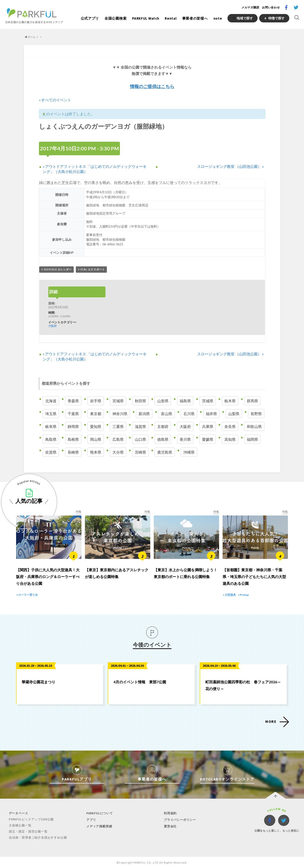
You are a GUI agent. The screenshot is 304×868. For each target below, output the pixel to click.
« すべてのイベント (55, 100)
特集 (79, 512)
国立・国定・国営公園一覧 (28, 831)
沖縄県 (189, 452)
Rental (171, 18)
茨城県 (208, 401)
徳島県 (163, 439)
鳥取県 (51, 439)
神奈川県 (120, 414)
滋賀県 (140, 426)
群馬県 (252, 401)
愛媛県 (208, 439)
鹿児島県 (165, 452)
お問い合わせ (271, 7)
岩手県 (96, 401)
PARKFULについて (100, 814)
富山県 (167, 414)
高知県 (230, 439)
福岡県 (252, 439)
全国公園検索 (115, 18)
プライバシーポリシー (180, 820)
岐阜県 (51, 426)
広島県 (118, 439)
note (218, 18)
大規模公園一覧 (20, 826)
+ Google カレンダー (56, 270)
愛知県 (96, 426)
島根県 (73, 439)
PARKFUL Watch (146, 18)
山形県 (163, 401)
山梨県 (234, 414)
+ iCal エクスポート (91, 270)
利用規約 (170, 814)
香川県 (185, 439)
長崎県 (73, 452)
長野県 (256, 414)
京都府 (163, 426)
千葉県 (73, 414)
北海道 (51, 401)
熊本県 (96, 452)
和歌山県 (254, 426)
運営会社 (170, 826)
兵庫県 (208, 426)
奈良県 (230, 426)
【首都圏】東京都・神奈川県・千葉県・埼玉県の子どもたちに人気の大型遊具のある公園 (254, 577)
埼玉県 (51, 414)
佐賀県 (51, 452)
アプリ (91, 820)
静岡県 (73, 426)
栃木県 (230, 401)
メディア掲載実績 (99, 826)
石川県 (189, 414)
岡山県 (96, 439)
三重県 (118, 426)
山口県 (140, 439)
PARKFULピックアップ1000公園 (31, 820)
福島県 (185, 401)
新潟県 (144, 414)
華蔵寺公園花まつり (38, 682)
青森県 (73, 401)
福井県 (211, 414)
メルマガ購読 (250, 7)
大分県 (118, 452)
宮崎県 (140, 452)
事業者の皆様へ (195, 18)
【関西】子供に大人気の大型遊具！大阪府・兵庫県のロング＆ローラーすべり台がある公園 (48, 577)
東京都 (96, 414)
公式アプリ (90, 18)
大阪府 (52, 326)
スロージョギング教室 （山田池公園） (231, 166)
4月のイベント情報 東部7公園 (140, 682)
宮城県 (118, 401)
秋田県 (140, 401)
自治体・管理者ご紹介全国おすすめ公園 (38, 837)
